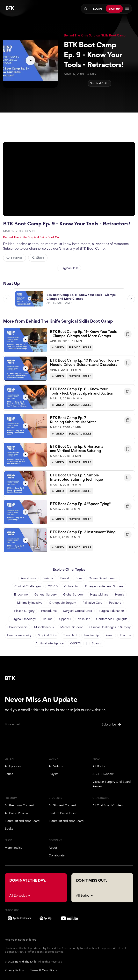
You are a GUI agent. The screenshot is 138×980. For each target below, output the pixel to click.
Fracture (126, 635)
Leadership (91, 635)
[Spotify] (46, 918)
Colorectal (71, 586)
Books (9, 829)
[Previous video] (7, 301)
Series (9, 774)
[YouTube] (69, 918)
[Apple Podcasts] (19, 918)
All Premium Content (19, 805)
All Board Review (16, 813)
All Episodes (13, 766)
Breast (65, 578)
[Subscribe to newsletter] (112, 725)
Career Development (103, 578)
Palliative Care (92, 603)
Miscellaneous (44, 627)
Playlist (54, 774)
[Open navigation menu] (127, 9)
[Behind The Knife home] (10, 9)
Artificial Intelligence (50, 643)
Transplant (70, 635)
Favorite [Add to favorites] (15, 258)
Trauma (47, 619)
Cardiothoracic (17, 627)
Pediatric (115, 603)
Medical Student (72, 627)
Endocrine (21, 594)
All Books (99, 766)
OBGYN (76, 643)
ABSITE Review (103, 774)
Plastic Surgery (24, 611)
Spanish (97, 643)
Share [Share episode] (38, 258)
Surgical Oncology (23, 619)
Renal (109, 635)
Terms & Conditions (43, 970)
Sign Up (114, 9)
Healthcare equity (19, 635)
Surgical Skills (99, 83)
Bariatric (48, 578)
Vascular (84, 619)
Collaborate (57, 855)
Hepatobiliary (99, 594)
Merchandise (14, 848)
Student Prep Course (63, 813)
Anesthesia (28, 578)
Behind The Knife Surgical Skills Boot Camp (95, 35)
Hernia (120, 594)
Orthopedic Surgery (62, 603)
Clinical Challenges (28, 586)
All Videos (56, 766)
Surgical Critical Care (78, 611)
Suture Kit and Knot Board (22, 821)
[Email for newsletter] (63, 726)
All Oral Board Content (108, 805)
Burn (79, 578)
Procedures (49, 611)
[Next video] (131, 301)
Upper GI (65, 619)
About (53, 848)
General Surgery (46, 594)
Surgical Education (111, 611)
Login (97, 9)
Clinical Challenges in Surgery (110, 627)
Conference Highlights (112, 619)
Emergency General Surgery (104, 586)
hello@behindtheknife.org (21, 940)
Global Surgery (73, 594)
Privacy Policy (14, 970)
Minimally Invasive (30, 603)
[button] (69, 342)
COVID (53, 586)
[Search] (86, 9)
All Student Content (62, 805)
